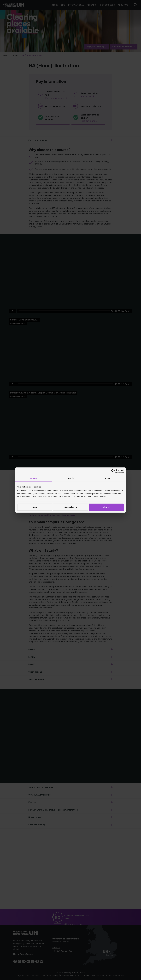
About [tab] (107, 478)
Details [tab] (70, 478)
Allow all (106, 507)
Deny (35, 507)
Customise (71, 507)
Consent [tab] (34, 478)
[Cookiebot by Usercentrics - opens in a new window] (113, 471)
